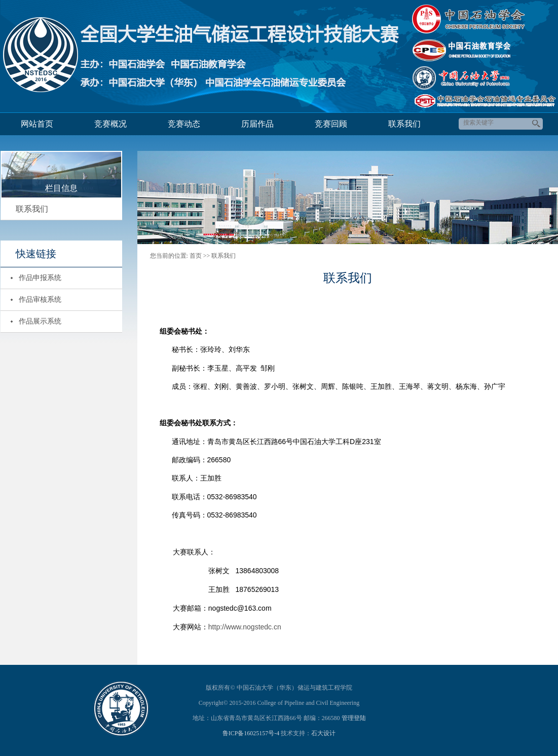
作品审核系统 (40, 300)
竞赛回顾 (331, 124)
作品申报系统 (40, 278)
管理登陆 (354, 718)
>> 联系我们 (220, 256)
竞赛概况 (110, 124)
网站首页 (37, 124)
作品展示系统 (40, 321)
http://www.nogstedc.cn (245, 627)
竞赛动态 (184, 124)
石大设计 (323, 733)
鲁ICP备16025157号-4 (251, 733)
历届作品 (257, 124)
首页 (196, 256)
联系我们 (404, 124)
